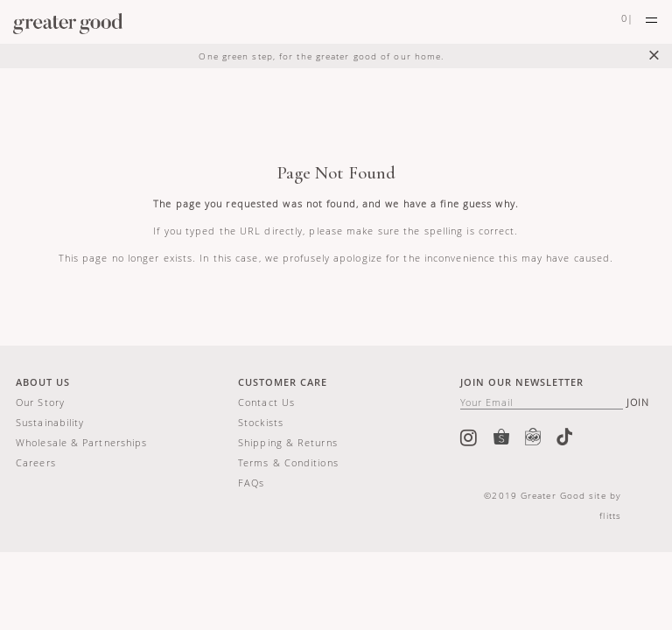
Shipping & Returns (288, 442)
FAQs (251, 483)
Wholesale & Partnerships (81, 442)
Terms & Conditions (288, 462)
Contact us (266, 402)
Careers (36, 462)
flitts (610, 515)
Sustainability (50, 422)
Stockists (261, 422)
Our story (40, 402)
